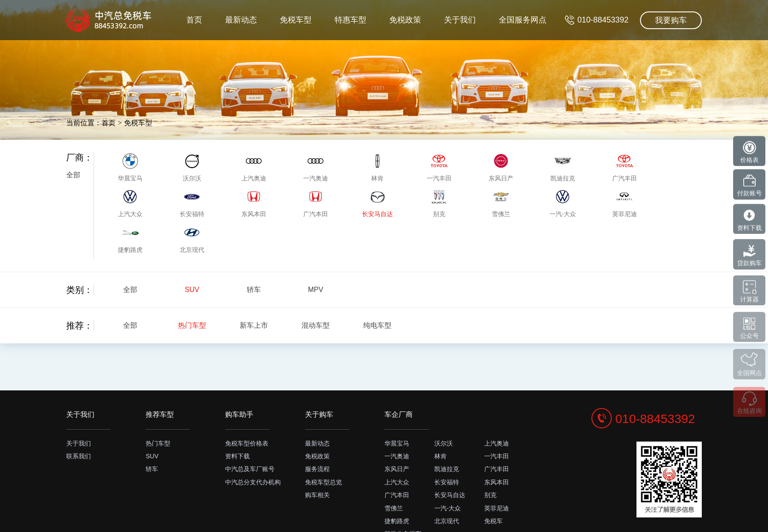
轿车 (254, 290)
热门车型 (192, 325)
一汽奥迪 (397, 456)
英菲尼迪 (497, 508)
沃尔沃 (444, 443)
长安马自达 (450, 495)
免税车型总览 (324, 482)
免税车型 (281, 60)
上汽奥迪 (497, 443)
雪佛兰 (394, 508)
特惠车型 (338, 60)
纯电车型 (377, 325)
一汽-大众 (448, 508)
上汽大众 (397, 482)
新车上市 (254, 325)
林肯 (440, 456)
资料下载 (237, 456)
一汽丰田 (497, 456)
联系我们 (79, 456)
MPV (316, 290)
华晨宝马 (397, 443)
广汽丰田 (497, 469)
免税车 (493, 521)
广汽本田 (397, 495)
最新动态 (223, 60)
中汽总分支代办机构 (253, 482)
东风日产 (397, 469)
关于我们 (453, 60)
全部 (73, 175)
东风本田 (497, 482)
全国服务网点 (519, 60)
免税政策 (396, 60)
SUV (192, 290)
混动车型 (316, 325)
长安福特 (447, 482)
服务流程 (317, 469)
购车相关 (317, 495)
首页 (173, 60)
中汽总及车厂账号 (250, 469)
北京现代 (447, 521)
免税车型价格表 (247, 443)
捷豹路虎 (397, 521)
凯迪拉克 (447, 469)
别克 (490, 495)
